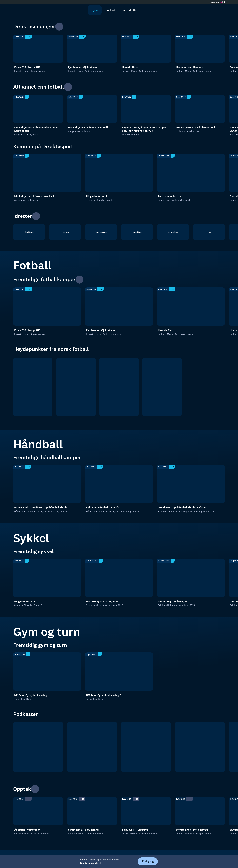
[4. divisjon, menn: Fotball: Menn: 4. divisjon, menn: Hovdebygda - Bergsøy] (200, 49)
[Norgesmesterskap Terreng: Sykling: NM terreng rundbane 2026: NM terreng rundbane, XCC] (191, 578)
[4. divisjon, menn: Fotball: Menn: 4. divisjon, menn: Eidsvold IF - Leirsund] (146, 811)
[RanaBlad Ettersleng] (92, 747)
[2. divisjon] (119, 387)
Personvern (113, 857)
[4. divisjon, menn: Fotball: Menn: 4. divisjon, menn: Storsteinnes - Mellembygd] (200, 811)
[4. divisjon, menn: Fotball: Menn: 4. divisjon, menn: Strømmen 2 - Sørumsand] (92, 811)
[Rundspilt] (200, 747)
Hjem (91, 10)
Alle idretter (127, 10)
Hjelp (128, 857)
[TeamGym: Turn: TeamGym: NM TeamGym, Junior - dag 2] (119, 672)
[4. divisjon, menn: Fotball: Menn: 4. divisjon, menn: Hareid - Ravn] (146, 49)
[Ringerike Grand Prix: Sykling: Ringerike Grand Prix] (119, 173)
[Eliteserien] (33, 387)
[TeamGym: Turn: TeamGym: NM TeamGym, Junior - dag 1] (47, 672)
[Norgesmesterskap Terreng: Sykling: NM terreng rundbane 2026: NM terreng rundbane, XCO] (119, 578)
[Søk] (79, 10)
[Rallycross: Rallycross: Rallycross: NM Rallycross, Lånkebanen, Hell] (92, 109)
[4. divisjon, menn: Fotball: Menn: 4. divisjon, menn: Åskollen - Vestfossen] (38, 811)
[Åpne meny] (220, 10)
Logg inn (215, 2)
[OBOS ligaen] (76, 387)
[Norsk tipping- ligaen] (162, 387)
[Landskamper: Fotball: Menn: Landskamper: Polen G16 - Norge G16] (38, 49)
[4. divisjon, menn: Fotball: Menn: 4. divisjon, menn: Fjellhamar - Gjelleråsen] (92, 49)
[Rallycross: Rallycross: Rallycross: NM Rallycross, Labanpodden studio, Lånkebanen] (38, 109)
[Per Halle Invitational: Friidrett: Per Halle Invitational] (191, 173)
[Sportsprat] (146, 747)
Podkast (107, 10)
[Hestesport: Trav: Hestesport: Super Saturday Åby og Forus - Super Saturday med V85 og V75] (146, 109)
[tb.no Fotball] (38, 747)
